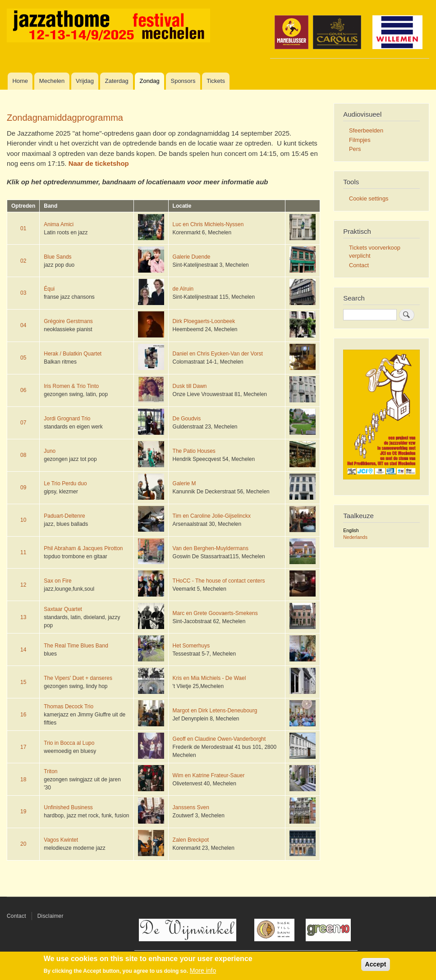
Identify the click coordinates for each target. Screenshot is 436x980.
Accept (376, 964)
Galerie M (184, 483)
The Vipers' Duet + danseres (78, 678)
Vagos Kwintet (61, 840)
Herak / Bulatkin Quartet (73, 354)
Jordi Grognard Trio (67, 419)
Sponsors (183, 81)
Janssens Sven (191, 807)
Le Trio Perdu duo (65, 483)
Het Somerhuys (191, 646)
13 (23, 617)
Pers (355, 149)
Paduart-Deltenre (64, 516)
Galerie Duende (192, 257)
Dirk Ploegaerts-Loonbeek (204, 321)
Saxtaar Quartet (63, 609)
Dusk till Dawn (190, 386)
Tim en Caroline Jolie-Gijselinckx (212, 516)
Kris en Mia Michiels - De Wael (209, 678)
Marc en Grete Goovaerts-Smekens (215, 613)
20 (23, 844)
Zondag (150, 81)
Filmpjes (360, 140)
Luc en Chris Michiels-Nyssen (208, 224)
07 (23, 423)
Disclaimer (50, 916)
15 (23, 682)
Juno (50, 451)
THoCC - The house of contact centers (219, 581)
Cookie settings (369, 198)
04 (23, 325)
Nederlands (355, 537)
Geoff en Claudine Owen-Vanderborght (219, 739)
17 (23, 747)
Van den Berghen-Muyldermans (211, 548)
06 (23, 390)
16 (23, 715)
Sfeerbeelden (366, 130)
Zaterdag (117, 81)
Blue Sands (57, 257)
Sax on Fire (57, 581)
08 (23, 455)
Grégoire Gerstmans (68, 321)
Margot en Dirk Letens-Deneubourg (215, 711)
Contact (359, 265)
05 (23, 358)
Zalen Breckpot (191, 840)
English (351, 530)
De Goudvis (187, 419)
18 (23, 779)
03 (23, 293)
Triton (50, 771)
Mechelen (52, 81)
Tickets (216, 81)
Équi (49, 289)
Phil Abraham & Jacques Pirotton (83, 548)
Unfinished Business (68, 807)
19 (23, 811)
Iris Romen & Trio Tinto (71, 386)
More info (203, 971)
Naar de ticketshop (99, 163)
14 (23, 650)
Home (20, 81)
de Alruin (183, 289)
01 (23, 228)
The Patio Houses (194, 451)
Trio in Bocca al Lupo (69, 743)
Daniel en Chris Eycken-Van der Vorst (218, 354)
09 (23, 488)
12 (23, 585)
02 (23, 261)
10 (23, 520)
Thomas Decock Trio (69, 707)
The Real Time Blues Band (76, 646)
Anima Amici (59, 224)
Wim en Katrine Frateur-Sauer (209, 775)
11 (23, 552)
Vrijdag (85, 81)
